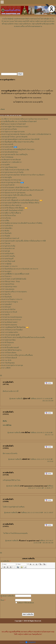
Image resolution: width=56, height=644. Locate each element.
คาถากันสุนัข (6, 236)
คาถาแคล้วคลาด (7, 226)
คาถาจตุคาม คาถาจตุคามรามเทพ (13, 132)
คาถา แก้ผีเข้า (6, 368)
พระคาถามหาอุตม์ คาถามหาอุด (12, 365)
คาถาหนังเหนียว (7, 228)
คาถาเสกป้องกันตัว (8, 254)
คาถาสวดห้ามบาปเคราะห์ (10, 238)
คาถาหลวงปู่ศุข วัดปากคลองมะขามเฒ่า (15, 127)
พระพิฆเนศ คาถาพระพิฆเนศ (11, 160)
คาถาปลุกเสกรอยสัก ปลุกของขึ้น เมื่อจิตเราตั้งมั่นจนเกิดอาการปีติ (23, 241)
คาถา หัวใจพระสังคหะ (9, 353)
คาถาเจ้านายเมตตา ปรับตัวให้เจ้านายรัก (15, 188)
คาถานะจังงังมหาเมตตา (9, 322)
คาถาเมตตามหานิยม (8, 340)
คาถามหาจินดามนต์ (8, 261)
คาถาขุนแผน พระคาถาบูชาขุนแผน (13, 193)
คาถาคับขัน (5, 231)
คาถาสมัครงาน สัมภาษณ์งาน (11, 205)
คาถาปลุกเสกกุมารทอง (9, 287)
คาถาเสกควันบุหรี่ (7, 259)
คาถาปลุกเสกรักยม (8, 284)
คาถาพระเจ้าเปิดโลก (8, 309)
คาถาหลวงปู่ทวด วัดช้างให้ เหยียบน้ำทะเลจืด (16, 195)
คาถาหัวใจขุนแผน (7, 342)
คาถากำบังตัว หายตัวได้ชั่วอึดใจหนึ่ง (14, 279)
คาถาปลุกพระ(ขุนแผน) (9, 325)
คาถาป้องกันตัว (6, 233)
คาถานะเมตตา (6, 271)
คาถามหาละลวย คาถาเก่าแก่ (11, 320)
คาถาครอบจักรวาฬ (8, 248)
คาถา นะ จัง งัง (6, 360)
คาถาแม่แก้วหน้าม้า (8, 185)
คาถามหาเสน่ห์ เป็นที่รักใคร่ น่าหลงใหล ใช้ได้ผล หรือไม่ (20, 203)
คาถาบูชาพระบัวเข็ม (8, 246)
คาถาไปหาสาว (6, 276)
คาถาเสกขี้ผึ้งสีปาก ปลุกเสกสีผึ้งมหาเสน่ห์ (15, 274)
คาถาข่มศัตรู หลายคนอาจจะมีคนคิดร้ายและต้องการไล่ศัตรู (22, 223)
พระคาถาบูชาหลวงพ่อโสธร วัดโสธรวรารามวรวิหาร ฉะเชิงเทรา (23, 175)
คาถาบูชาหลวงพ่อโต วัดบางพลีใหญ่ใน (14, 155)
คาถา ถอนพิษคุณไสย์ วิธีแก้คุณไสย (13, 327)
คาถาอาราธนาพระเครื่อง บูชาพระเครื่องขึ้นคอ (17, 355)
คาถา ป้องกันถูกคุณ (8, 363)
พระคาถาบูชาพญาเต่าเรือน (11, 182)
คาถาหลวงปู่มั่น (6, 177)
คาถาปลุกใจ (5, 315)
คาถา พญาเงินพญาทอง (9, 167)
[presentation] (31, 607)
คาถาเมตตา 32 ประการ (9, 266)
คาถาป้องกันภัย (6, 297)
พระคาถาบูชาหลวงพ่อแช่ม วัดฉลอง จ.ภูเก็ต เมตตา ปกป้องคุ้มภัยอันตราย (26, 134)
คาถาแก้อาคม (6, 218)
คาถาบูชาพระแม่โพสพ (9, 129)
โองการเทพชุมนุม (7, 157)
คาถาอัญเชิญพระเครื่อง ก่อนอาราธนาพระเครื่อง (18, 142)
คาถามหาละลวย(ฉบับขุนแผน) (12, 317)
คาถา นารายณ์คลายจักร (10, 332)
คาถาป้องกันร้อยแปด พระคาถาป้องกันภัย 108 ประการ (20, 269)
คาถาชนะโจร (6, 294)
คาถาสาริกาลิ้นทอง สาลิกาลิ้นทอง (13, 208)
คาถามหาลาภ (6, 345)
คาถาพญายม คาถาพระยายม (11, 180)
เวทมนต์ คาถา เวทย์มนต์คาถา (11, 162)
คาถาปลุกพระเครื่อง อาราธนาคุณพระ (14, 292)
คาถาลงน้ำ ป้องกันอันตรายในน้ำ (12, 210)
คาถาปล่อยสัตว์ (6, 304)
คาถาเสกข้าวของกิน (8, 256)
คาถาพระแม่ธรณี (7, 144)
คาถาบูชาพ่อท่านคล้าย (9, 198)
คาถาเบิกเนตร (6, 307)
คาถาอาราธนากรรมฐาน (9, 302)
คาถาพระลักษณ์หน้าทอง (10, 152)
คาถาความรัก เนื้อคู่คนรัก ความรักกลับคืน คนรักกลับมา (20, 200)
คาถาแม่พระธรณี (7, 147)
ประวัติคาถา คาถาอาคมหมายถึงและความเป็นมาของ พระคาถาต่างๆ (25, 119)
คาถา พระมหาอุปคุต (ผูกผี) (10, 335)
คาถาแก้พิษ (5, 221)
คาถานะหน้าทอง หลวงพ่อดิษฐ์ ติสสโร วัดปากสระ (18, 149)
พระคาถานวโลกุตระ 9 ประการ (12, 299)
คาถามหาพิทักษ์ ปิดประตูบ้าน (11, 350)
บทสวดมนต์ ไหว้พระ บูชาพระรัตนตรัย (14, 137)
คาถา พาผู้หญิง (6, 264)
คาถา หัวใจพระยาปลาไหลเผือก (12, 330)
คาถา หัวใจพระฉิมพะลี (9, 358)
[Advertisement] (28, 34)
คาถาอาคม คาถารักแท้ (9, 312)
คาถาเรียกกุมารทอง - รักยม (11, 282)
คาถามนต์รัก (6, 165)
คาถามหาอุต (6, 251)
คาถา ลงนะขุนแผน (8, 289)
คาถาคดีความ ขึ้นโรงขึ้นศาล (11, 213)
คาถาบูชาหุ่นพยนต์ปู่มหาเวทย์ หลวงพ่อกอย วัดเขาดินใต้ (20, 139)
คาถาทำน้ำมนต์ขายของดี (10, 348)
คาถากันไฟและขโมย (8, 215)
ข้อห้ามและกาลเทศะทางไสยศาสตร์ (13, 124)
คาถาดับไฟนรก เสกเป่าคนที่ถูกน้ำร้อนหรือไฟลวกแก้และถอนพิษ (23, 337)
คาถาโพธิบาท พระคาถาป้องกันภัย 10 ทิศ (15, 170)
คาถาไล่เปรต (6, 243)
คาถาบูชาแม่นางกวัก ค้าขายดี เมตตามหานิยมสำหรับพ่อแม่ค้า (22, 190)
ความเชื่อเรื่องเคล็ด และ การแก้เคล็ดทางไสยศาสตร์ (19, 121)
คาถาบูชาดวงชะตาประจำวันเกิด (12, 172)
